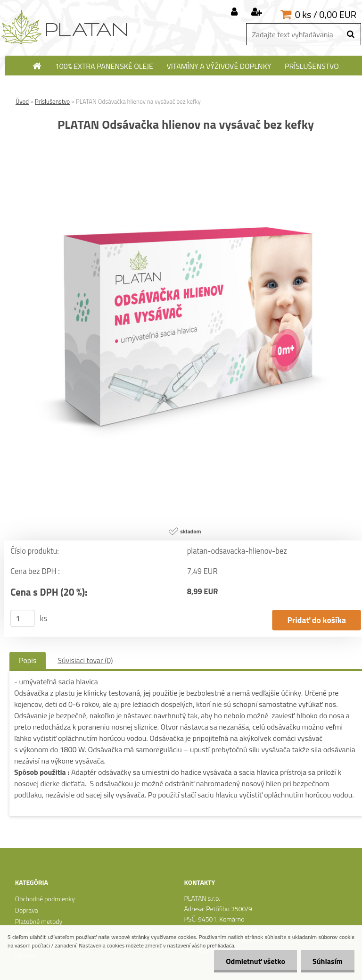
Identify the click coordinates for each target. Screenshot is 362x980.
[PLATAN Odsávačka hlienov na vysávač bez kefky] (186, 156)
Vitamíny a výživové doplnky (219, 66)
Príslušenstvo (312, 66)
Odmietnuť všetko (255, 961)
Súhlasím (328, 961)
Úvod (22, 101)
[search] (350, 34)
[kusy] (23, 618)
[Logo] (65, 27)
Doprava (27, 910)
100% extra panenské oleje (104, 66)
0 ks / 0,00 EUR (326, 14)
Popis (28, 660)
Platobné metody (39, 921)
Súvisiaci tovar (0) (85, 660)
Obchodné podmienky (45, 899)
